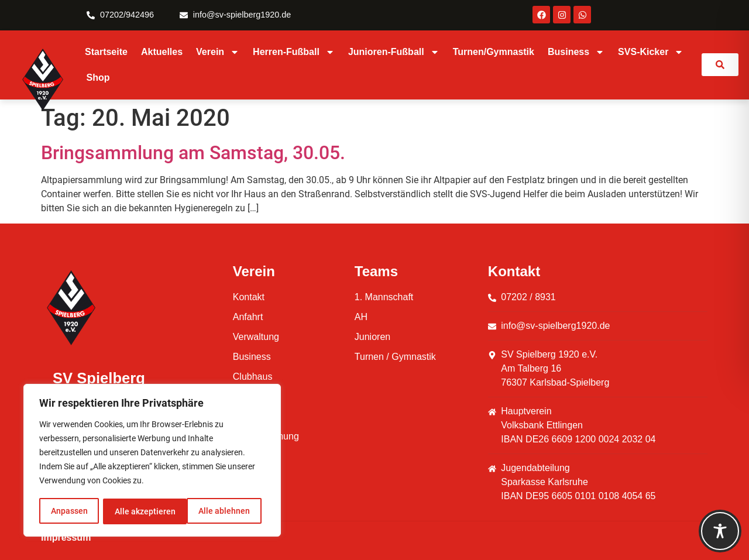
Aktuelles (162, 52)
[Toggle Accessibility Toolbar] (720, 531)
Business (576, 52)
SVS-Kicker (651, 52)
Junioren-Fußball (394, 52)
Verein (218, 52)
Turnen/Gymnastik (494, 52)
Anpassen (69, 511)
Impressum (66, 537)
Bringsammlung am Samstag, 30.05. (195, 153)
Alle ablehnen (140, 511)
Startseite (106, 52)
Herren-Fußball (294, 52)
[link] (720, 65)
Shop (98, 78)
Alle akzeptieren (224, 511)
